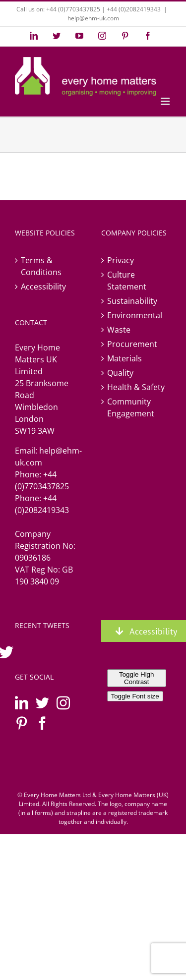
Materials (124, 358)
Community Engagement (131, 407)
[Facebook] (42, 723)
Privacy (121, 260)
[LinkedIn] (22, 703)
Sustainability (132, 301)
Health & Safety (136, 387)
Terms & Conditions (41, 266)
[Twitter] (42, 703)
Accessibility (43, 287)
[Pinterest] (22, 723)
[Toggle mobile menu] (166, 101)
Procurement (132, 344)
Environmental (135, 315)
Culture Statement (127, 281)
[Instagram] (63, 703)
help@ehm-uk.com (93, 18)
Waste (119, 330)
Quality (120, 373)
